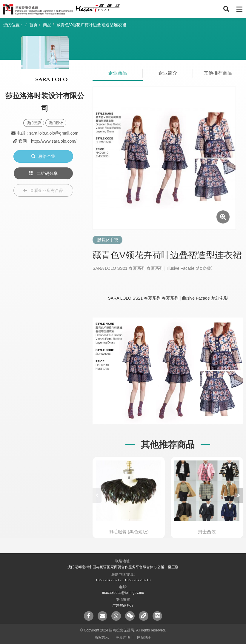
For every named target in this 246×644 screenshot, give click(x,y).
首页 (33, 25)
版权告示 (102, 637)
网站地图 (144, 637)
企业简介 (168, 73)
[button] (239, 495)
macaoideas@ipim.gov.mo (123, 593)
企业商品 (118, 73)
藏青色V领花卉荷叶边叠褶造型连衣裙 (91, 25)
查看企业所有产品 (43, 190)
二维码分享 (43, 173)
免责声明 (123, 637)
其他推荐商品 (218, 73)
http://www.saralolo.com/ (54, 141)
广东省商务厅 (123, 606)
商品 (47, 25)
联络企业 (43, 156)
